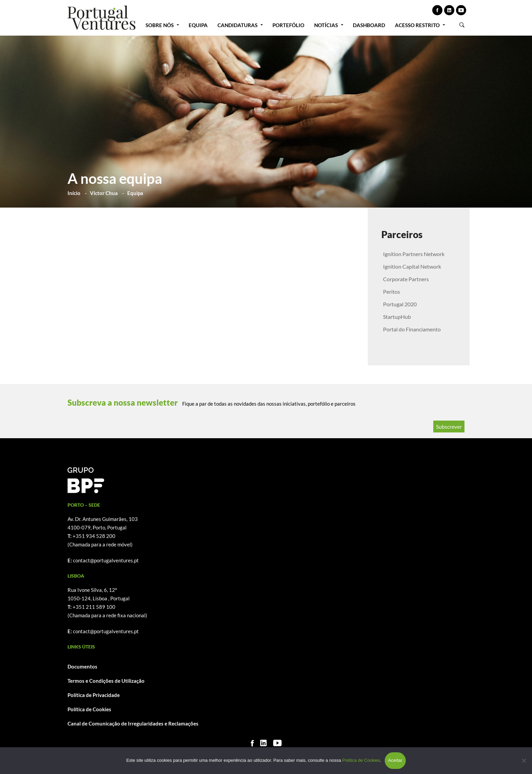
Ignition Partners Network (414, 254)
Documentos (82, 666)
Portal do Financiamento (412, 329)
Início (74, 193)
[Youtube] (277, 743)
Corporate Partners (406, 279)
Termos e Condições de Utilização (106, 681)
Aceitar (395, 760)
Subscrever (449, 427)
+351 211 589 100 (94, 607)
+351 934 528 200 (94, 536)
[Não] (524, 760)
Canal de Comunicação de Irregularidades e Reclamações (133, 723)
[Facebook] (252, 743)
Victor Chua (104, 193)
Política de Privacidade (94, 695)
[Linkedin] (263, 743)
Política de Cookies (89, 709)
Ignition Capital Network (412, 266)
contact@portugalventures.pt (106, 560)
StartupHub (397, 317)
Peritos (392, 292)
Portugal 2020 (400, 304)
